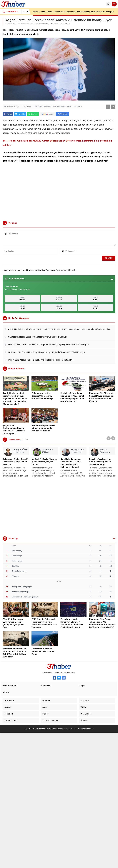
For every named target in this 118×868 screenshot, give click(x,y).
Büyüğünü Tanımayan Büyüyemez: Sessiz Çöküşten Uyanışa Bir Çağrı (13, 623)
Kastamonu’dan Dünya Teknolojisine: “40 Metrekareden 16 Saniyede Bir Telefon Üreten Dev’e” (102, 623)
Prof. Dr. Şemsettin (105, 452)
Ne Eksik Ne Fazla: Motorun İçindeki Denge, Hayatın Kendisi (44, 462)
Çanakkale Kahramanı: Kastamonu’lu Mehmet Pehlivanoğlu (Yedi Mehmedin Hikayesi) (71, 463)
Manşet (16, 107)
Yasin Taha (48, 451)
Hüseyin (78, 450)
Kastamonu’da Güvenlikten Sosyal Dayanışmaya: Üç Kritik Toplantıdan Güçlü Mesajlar (102, 397)
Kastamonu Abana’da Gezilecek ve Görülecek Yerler (43, 651)
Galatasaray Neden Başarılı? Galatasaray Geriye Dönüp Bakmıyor (43, 396)
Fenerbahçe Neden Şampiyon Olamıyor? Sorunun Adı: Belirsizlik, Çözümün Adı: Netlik (72, 623)
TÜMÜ (26, 440)
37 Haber (28, 107)
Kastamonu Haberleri (85, 729)
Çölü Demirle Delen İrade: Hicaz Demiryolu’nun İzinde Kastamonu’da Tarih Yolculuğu (44, 623)
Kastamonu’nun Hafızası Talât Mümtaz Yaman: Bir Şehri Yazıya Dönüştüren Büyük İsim (15, 653)
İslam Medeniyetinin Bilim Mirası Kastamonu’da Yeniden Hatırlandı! (44, 428)
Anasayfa (9, 24)
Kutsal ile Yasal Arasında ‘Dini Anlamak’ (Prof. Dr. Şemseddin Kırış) (100, 462)
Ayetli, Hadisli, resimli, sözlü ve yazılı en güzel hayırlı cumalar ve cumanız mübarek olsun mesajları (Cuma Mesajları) (16, 399)
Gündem (17, 24)
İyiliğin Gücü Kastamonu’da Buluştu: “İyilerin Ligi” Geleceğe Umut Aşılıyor (14, 429)
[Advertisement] (25, 192)
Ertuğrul (20, 450)
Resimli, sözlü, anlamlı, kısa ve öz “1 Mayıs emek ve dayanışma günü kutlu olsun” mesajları (73, 12)
